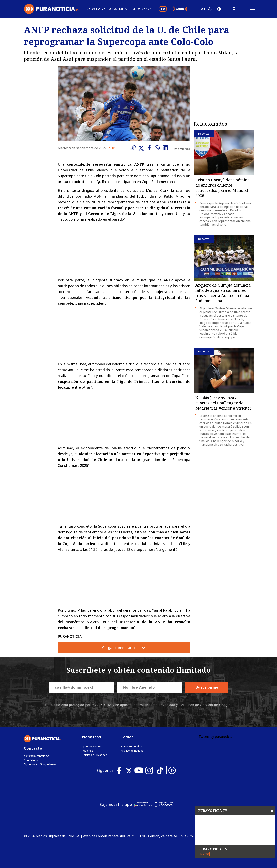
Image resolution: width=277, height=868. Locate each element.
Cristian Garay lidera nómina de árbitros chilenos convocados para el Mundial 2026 (222, 188)
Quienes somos (92, 747)
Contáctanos (31, 760)
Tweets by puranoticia (215, 737)
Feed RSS (88, 751)
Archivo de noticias (132, 751)
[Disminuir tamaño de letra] (210, 9)
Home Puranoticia (131, 747)
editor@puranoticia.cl (36, 756)
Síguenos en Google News (40, 765)
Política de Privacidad (95, 755)
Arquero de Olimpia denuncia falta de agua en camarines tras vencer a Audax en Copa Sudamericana (223, 293)
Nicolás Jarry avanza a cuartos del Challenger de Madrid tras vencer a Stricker (223, 403)
